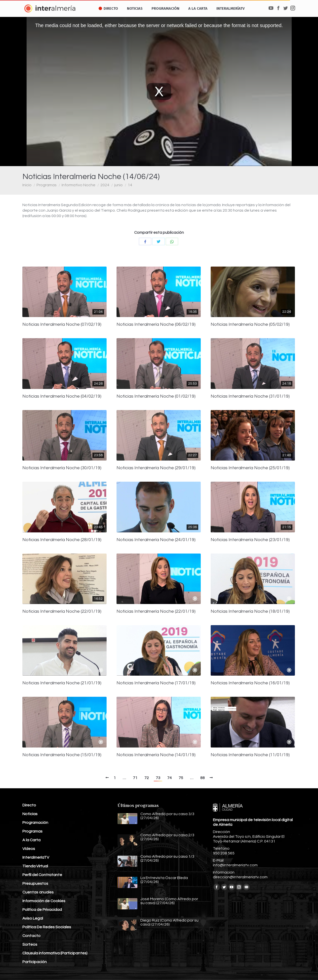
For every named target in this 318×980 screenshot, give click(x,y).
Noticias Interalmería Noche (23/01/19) (250, 540)
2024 (105, 185)
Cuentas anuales (38, 892)
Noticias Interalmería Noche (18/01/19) (250, 611)
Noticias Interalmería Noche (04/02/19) (62, 396)
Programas (47, 185)
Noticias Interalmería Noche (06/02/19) (156, 325)
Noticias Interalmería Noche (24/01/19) (156, 540)
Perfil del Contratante (42, 875)
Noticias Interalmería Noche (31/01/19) (250, 396)
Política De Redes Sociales (47, 927)
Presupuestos (35, 884)
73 (158, 778)
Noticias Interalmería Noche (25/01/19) (250, 468)
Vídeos (29, 849)
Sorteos (30, 944)
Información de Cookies (44, 901)
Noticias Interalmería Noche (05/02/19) (250, 325)
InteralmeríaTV (36, 857)
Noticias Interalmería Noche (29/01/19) (156, 468)
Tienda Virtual (35, 866)
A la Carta (31, 840)
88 (202, 778)
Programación (35, 823)
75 (181, 778)
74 (169, 778)
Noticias (30, 814)
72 (147, 778)
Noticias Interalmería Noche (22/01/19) (62, 611)
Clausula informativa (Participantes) (55, 953)
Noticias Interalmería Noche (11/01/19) (250, 755)
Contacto (31, 936)
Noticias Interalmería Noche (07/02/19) (62, 325)
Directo (29, 805)
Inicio (27, 185)
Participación (35, 962)
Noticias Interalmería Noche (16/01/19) (250, 683)
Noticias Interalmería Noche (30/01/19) (62, 468)
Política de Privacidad (42, 910)
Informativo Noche (79, 185)
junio (119, 185)
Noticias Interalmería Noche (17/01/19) (156, 683)
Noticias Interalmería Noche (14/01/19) (156, 755)
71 (135, 778)
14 (130, 185)
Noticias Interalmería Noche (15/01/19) (62, 755)
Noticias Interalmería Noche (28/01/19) (62, 540)
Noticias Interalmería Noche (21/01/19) (62, 683)
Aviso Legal (33, 918)
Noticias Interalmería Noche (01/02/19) (156, 396)
